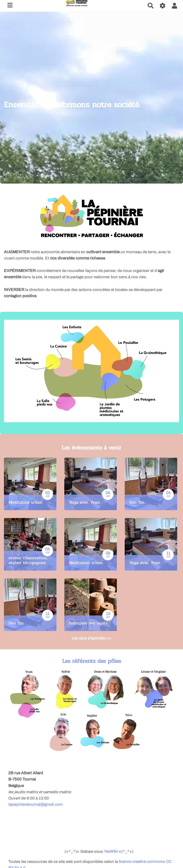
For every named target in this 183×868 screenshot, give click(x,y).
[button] (175, 6)
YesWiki (111, 851)
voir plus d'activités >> (91, 638)
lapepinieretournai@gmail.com (36, 804)
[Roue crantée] (163, 6)
